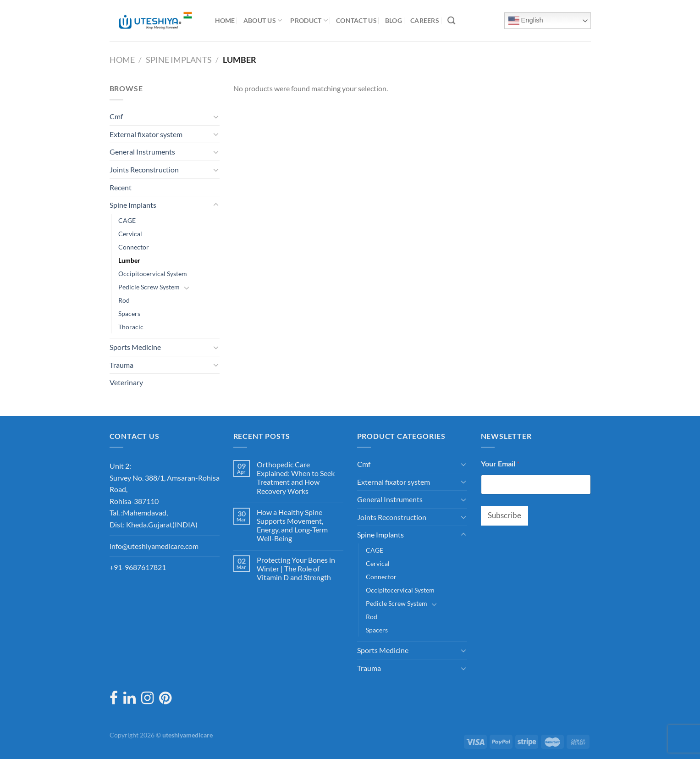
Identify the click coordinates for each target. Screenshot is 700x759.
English (526, 21)
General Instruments (142, 152)
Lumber (129, 260)
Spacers (129, 313)
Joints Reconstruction (144, 169)
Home (225, 20)
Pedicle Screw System (149, 287)
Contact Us (356, 20)
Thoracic (131, 327)
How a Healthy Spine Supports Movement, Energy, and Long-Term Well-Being (292, 525)
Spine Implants (179, 60)
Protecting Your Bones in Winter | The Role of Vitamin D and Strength (296, 568)
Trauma (121, 365)
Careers (425, 20)
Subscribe (504, 515)
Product (309, 20)
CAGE (127, 220)
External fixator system (146, 134)
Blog (394, 20)
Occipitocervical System (153, 274)
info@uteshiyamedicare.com (154, 546)
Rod (124, 300)
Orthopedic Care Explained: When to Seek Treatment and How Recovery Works (296, 478)
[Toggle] (216, 116)
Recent (121, 187)
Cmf (116, 116)
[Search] (451, 21)
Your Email (500, 463)
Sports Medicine (135, 347)
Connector (134, 247)
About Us (263, 20)
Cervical (130, 234)
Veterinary (126, 382)
